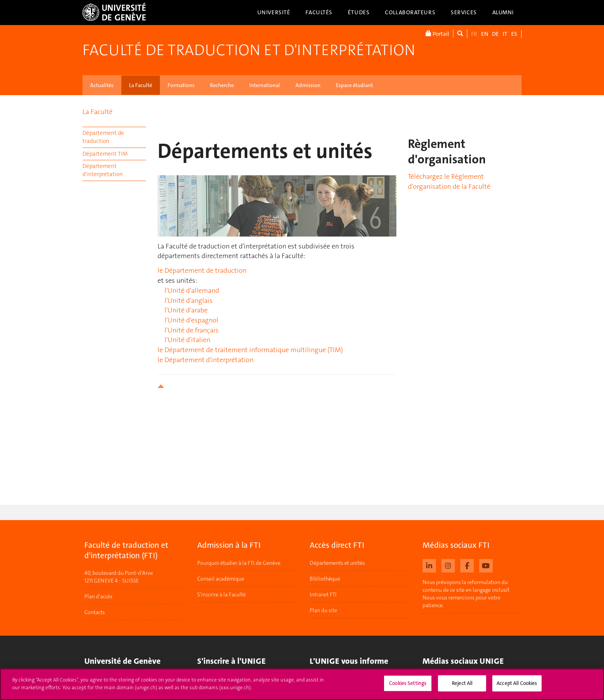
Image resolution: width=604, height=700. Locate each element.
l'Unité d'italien (187, 340)
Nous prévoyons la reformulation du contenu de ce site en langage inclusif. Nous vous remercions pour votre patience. (466, 594)
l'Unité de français (191, 330)
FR (474, 34)
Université (274, 12)
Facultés (319, 12)
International (265, 85)
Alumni (503, 12)
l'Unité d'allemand (192, 290)
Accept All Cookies (517, 687)
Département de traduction (103, 137)
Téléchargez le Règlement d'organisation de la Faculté (449, 181)
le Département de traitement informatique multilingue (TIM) (250, 350)
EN (485, 34)
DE (495, 34)
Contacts (95, 613)
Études (359, 12)
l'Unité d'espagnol (191, 320)
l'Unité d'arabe (186, 310)
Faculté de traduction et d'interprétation (249, 50)
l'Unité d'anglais (189, 300)
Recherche (222, 85)
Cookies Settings (408, 687)
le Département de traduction (202, 270)
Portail (437, 34)
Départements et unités (337, 563)
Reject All (462, 687)
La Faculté (141, 85)
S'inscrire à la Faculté (221, 594)
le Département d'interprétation (206, 360)
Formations (181, 85)
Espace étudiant (354, 85)
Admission (308, 85)
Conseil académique (221, 579)
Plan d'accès (98, 597)
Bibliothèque (325, 579)
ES (514, 34)
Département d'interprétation (103, 170)
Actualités (102, 85)
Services (464, 12)
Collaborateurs (410, 12)
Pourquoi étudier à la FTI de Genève (239, 563)
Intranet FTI (323, 594)
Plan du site (323, 610)
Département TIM (105, 154)
